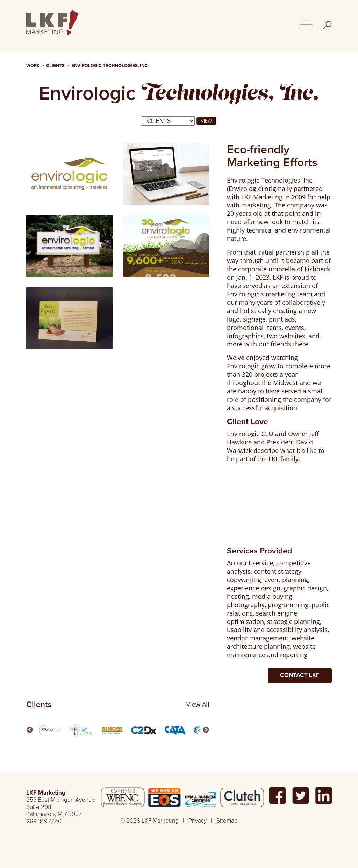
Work (33, 66)
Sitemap (227, 821)
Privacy (198, 821)
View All (198, 704)
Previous (30, 730)
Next (206, 730)
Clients (55, 66)
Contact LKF (300, 675)
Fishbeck (317, 269)
